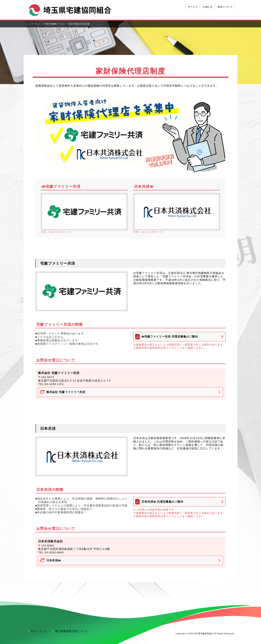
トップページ (33, 24)
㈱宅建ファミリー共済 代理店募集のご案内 (170, 337)
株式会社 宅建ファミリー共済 (66, 392)
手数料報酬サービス (55, 24)
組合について (225, 7)
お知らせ (208, 7)
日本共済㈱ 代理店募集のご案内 (162, 502)
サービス (193, 7)
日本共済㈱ (54, 560)
